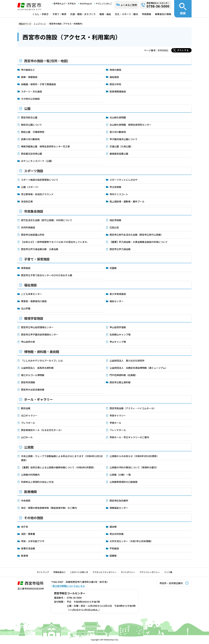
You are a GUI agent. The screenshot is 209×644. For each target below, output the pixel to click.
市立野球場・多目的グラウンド (37, 194)
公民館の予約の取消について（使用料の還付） (134, 467)
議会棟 (113, 527)
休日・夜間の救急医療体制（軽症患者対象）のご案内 (49, 508)
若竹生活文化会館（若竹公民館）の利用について (47, 220)
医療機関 (30, 492)
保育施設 (26, 268)
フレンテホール (118, 430)
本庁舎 (25, 527)
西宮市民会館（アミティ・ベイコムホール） (133, 408)
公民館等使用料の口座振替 (124, 482)
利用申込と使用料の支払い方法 (37, 482)
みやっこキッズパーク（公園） (37, 161)
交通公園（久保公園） (121, 146)
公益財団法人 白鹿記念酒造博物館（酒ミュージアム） (139, 368)
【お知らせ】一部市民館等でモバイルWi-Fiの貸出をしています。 (55, 242)
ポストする (183, 50)
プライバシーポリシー (150, 572)
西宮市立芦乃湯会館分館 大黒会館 (40, 249)
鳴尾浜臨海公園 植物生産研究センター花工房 (45, 146)
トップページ (40, 24)
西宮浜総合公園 (29, 117)
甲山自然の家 (28, 342)
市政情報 (146, 14)
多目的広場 (27, 201)
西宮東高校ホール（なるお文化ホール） (42, 430)
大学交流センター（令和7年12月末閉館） (131, 541)
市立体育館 (115, 187)
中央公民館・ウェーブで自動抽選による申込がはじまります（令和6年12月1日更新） (62, 458)
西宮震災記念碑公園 (31, 154)
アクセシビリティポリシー (105, 572)
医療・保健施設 (29, 77)
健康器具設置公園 (119, 154)
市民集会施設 (34, 211)
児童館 (113, 268)
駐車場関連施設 (118, 91)
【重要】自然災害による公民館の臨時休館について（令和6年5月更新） (58, 467)
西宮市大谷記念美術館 (33, 390)
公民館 (29, 447)
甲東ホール (115, 423)
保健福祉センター (119, 508)
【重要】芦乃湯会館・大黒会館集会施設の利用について (139, 242)
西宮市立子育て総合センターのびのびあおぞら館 (47, 275)
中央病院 (26, 501)
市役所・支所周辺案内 (171, 583)
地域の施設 (115, 70)
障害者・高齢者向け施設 (34, 301)
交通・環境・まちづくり (83, 14)
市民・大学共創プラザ (33, 541)
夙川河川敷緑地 (118, 132)
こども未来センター (31, 294)
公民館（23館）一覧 (120, 475)
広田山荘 (114, 227)
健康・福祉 (105, 14)
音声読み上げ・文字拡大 (65, 3)
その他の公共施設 (30, 99)
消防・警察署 (28, 534)
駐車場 (25, 556)
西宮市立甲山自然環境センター (37, 327)
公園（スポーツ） (30, 187)
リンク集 (168, 572)
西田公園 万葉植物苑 (33, 132)
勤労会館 (26, 408)
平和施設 (114, 548)
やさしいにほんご (104, 3)
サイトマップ (43, 572)
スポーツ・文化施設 (31, 91)
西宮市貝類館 (28, 382)
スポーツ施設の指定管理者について (40, 180)
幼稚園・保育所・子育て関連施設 (38, 84)
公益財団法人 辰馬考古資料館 (37, 368)
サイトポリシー (128, 572)
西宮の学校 (115, 84)
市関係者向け (59, 572)
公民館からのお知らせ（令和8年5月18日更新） (134, 456)
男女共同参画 (117, 534)
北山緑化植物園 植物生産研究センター (130, 125)
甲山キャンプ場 (118, 342)
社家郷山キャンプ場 (120, 334)
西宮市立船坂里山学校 (33, 235)
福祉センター (117, 301)
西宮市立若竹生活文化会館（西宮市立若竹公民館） (136, 235)
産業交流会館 (28, 548)
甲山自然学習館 (118, 327)
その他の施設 (34, 518)
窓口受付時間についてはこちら (69, 586)
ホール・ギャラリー (38, 399)
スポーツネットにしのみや (124, 180)
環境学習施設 (34, 318)
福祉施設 (114, 77)
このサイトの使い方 (79, 572)
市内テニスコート (119, 194)
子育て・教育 (59, 14)
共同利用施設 (28, 227)
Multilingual (86, 3)
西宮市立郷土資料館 (120, 382)
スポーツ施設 (34, 171)
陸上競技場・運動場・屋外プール (127, 201)
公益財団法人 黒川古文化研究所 (127, 361)
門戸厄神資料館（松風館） (124, 375)
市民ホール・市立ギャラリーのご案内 (129, 437)
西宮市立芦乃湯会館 (120, 249)
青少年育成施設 (118, 294)
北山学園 (26, 308)
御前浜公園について (31, 125)
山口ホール (27, 437)
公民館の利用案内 (30, 475)
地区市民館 (115, 220)
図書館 (113, 556)
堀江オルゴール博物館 (33, 375)
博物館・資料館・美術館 (42, 352)
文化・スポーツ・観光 (126, 14)
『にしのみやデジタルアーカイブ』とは (42, 361)
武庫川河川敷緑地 (30, 139)
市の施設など (28, 70)
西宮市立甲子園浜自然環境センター (40, 334)
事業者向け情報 (163, 14)
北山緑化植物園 (118, 117)
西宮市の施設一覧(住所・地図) (46, 61)
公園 (27, 108)
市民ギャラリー (118, 415)
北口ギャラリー (29, 415)
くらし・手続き (40, 14)
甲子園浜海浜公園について (124, 139)
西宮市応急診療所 (119, 501)
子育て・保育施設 (37, 259)
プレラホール (28, 423)
